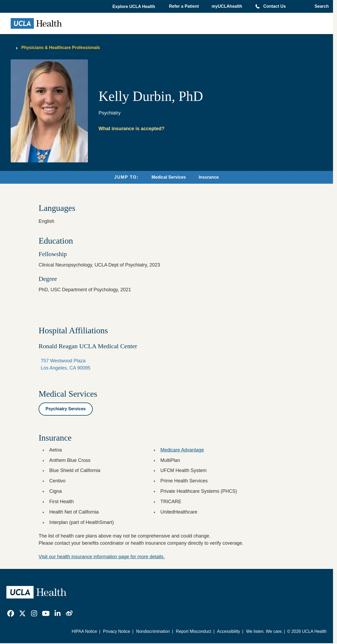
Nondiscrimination (153, 631)
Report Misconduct (194, 631)
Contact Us (274, 6)
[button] (134, 7)
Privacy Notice (117, 631)
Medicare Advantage (182, 450)
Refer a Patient (184, 6)
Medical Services (169, 177)
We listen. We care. (265, 631)
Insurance (209, 177)
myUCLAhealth (227, 6)
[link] (11, 613)
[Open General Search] (320, 6)
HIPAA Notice (84, 631)
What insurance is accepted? (131, 129)
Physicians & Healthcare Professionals (61, 48)
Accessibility (229, 631)
